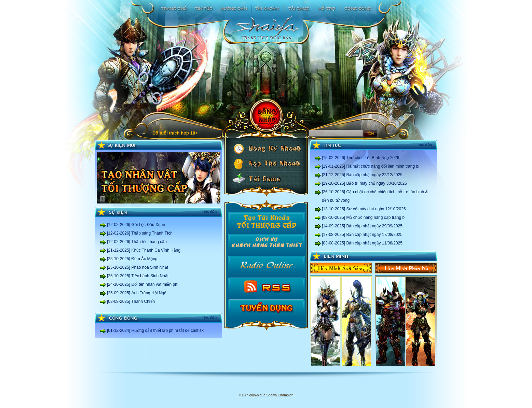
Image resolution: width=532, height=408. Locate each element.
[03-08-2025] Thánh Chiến (131, 301)
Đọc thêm (210, 212)
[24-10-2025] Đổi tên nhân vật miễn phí (143, 284)
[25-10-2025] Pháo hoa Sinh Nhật (138, 267)
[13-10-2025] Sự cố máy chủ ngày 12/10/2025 (364, 209)
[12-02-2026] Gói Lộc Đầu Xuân (136, 225)
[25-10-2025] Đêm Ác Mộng (132, 259)
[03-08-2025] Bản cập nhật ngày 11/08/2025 (362, 243)
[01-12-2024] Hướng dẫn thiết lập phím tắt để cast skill (157, 330)
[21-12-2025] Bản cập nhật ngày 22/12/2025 (362, 175)
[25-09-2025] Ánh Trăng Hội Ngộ (137, 293)
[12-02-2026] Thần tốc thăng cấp (137, 242)
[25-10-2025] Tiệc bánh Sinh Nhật (138, 276)
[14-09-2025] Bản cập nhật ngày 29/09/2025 (362, 226)
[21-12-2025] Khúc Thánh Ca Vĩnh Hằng (144, 250)
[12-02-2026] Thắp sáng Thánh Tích (140, 233)
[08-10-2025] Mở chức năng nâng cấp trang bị (364, 217)
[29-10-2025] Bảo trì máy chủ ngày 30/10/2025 (364, 183)
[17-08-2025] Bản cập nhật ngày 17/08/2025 (362, 235)
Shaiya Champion (280, 395)
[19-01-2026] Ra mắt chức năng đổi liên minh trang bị (371, 166)
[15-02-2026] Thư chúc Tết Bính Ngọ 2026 (360, 158)
